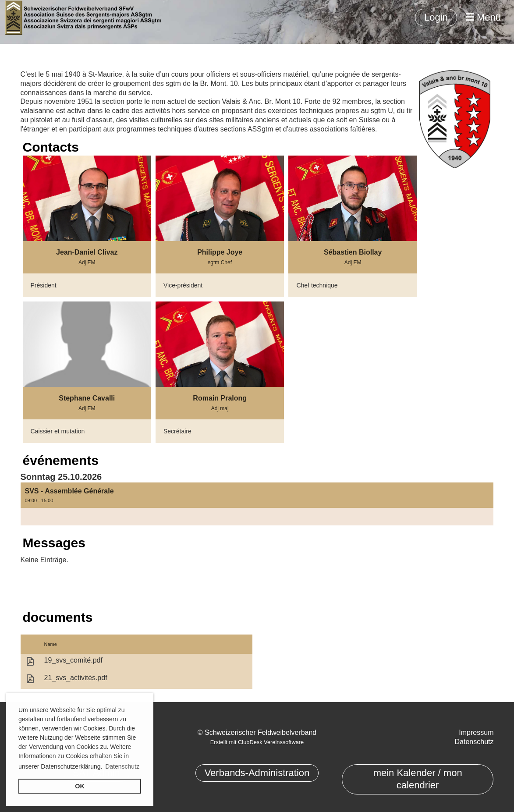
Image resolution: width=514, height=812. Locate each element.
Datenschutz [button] (122, 766)
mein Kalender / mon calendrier (418, 779)
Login (436, 17)
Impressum (476, 732)
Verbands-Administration (257, 773)
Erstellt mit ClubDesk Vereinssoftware (257, 742)
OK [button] (80, 786)
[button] (257, 504)
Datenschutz (474, 742)
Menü (483, 17)
